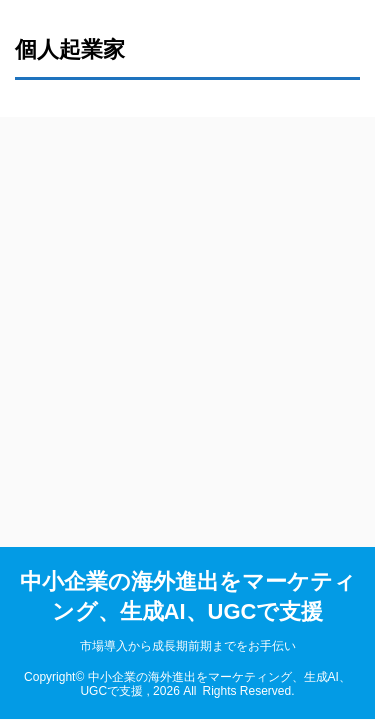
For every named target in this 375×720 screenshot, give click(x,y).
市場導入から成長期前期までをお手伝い (188, 646)
